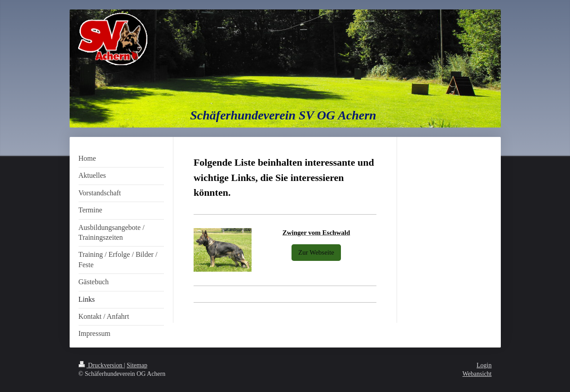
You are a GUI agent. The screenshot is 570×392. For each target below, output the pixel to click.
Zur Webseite (316, 252)
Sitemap (137, 365)
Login (484, 365)
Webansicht (477, 374)
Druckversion (101, 365)
